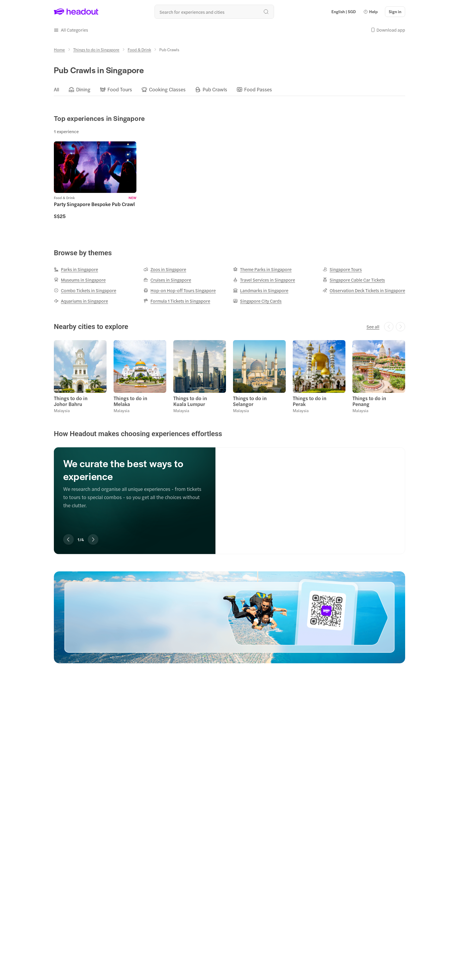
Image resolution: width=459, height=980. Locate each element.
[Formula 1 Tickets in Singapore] (177, 301)
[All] (56, 89)
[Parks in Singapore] (76, 269)
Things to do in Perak (310, 401)
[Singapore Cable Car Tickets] (354, 280)
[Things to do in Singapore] (96, 49)
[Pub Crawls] (215, 89)
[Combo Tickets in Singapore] (85, 290)
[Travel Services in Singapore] (264, 280)
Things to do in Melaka (130, 401)
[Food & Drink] (139, 49)
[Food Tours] (120, 89)
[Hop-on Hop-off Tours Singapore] (180, 290)
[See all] (373, 327)
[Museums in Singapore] (80, 280)
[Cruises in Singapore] (167, 280)
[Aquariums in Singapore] (81, 301)
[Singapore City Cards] (257, 301)
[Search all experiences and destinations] (214, 12)
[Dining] (83, 89)
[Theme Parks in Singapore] (262, 269)
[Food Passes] (258, 89)
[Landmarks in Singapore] (261, 290)
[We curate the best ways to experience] (310, 495)
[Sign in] (395, 12)
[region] (229, 89)
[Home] (59, 49)
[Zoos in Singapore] (165, 269)
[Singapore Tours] (342, 269)
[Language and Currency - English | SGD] (344, 12)
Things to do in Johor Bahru (71, 401)
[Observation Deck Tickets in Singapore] (364, 290)
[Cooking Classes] (167, 89)
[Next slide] (93, 539)
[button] (370, 12)
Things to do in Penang (369, 401)
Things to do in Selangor (250, 401)
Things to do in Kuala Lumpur (190, 401)
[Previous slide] (68, 539)
